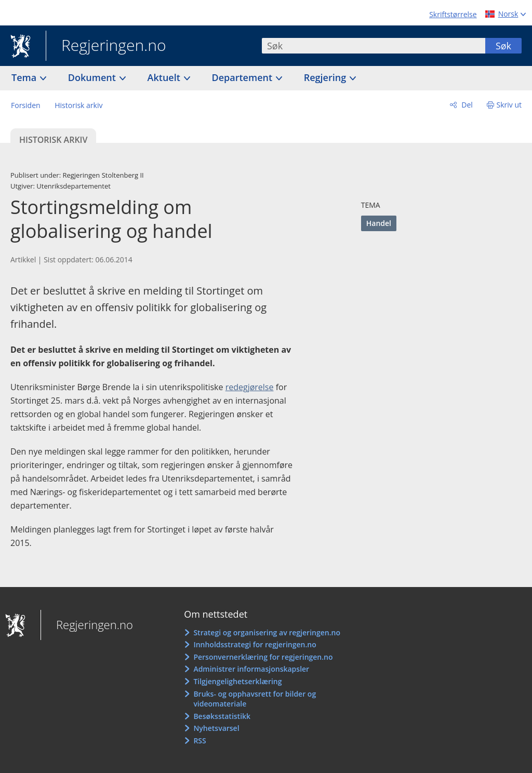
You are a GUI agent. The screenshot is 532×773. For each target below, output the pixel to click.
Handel (379, 223)
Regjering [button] (326, 77)
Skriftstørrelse (453, 14)
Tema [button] (25, 77)
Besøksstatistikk (222, 716)
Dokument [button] (93, 77)
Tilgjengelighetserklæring (237, 681)
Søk (503, 46)
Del (466, 105)
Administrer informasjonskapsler (251, 669)
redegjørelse (250, 387)
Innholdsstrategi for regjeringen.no (255, 644)
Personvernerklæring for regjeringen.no (263, 657)
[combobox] (374, 46)
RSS (199, 741)
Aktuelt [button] (165, 77)
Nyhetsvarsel (216, 728)
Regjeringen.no (106, 46)
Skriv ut (509, 105)
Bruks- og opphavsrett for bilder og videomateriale (255, 699)
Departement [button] (243, 77)
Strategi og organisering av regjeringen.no (267, 632)
